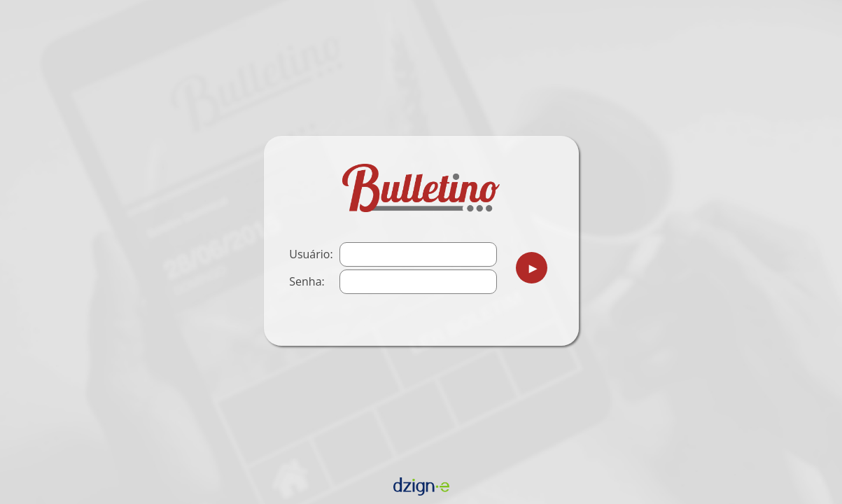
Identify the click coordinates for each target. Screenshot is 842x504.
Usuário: (311, 254)
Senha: (307, 281)
